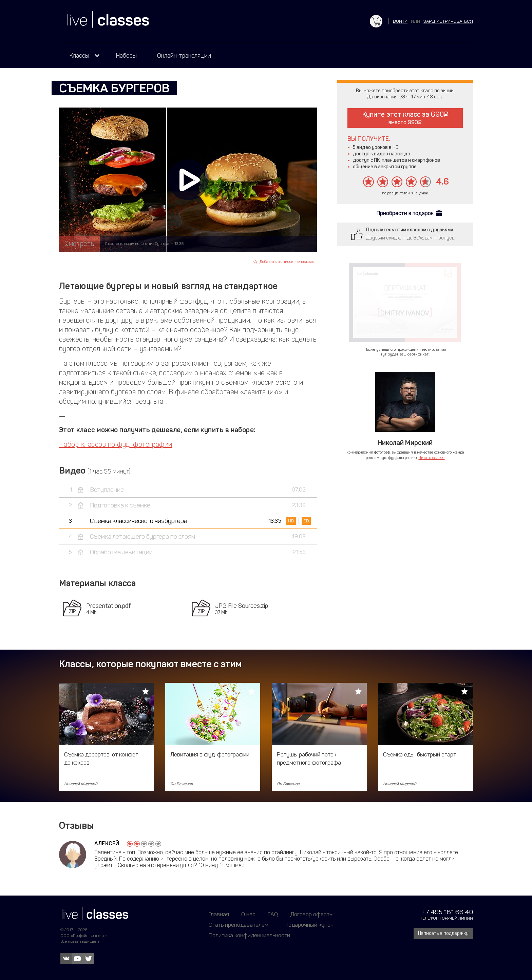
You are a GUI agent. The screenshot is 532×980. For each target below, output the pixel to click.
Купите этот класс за (405, 118)
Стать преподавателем (239, 925)
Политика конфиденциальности (249, 935)
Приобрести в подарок (405, 213)
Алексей (107, 843)
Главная (219, 914)
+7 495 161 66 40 (448, 912)
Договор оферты (312, 914)
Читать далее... (432, 458)
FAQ (273, 914)
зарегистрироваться (448, 21)
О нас (248, 914)
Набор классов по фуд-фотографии (116, 444)
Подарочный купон (309, 925)
